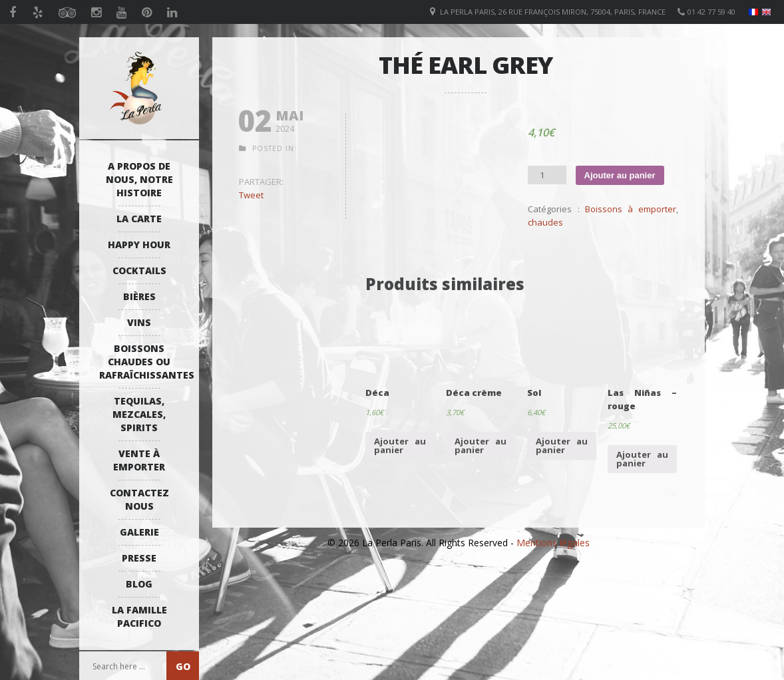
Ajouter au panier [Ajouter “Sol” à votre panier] (562, 445)
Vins (139, 322)
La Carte (139, 219)
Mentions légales (553, 543)
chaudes (545, 222)
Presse (139, 558)
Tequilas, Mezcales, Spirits (139, 414)
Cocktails (139, 270)
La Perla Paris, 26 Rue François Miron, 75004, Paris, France (553, 12)
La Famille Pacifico (139, 616)
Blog (139, 584)
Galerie (139, 532)
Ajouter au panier (620, 175)
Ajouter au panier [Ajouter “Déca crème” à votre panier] (481, 445)
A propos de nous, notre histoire (139, 179)
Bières (139, 296)
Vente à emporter (139, 460)
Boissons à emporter (631, 209)
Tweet (251, 195)
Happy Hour (139, 245)
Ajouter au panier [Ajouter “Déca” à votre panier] (400, 445)
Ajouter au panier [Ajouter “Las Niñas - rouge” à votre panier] (642, 459)
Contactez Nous (139, 499)
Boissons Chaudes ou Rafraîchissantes (142, 362)
